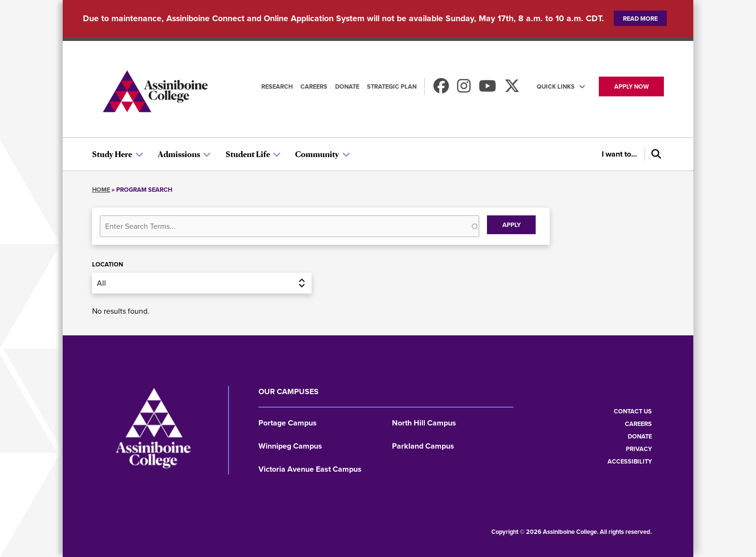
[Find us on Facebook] (441, 89)
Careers (314, 86)
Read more (640, 19)
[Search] (654, 154)
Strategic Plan (392, 86)
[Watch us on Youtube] (487, 89)
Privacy (639, 449)
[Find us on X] (512, 89)
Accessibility (630, 461)
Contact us (633, 411)
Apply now (632, 86)
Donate (347, 86)
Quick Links (556, 86)
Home (101, 190)
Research (277, 86)
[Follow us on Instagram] (464, 89)
